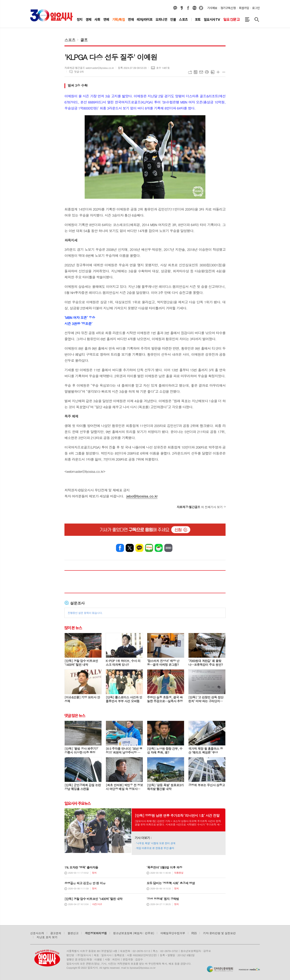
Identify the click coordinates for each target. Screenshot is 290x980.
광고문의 (56, 933)
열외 (201, 8)
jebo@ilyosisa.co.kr (142, 496)
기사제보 (212, 8)
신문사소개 (37, 933)
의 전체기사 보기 (200, 507)
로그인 (256, 8)
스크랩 (212, 72)
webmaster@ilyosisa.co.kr (85, 471)
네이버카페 (159, 548)
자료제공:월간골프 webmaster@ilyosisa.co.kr (89, 68)
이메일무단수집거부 (173, 933)
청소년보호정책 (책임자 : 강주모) (134, 933)
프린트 (207, 72)
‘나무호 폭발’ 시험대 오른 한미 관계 (156, 843)
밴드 (168, 548)
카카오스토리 (182, 8)
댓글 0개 (79, 72)
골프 (84, 40)
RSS (194, 933)
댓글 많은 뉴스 (75, 716)
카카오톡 (139, 548)
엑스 (130, 548)
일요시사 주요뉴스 (78, 803)
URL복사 (190, 72)
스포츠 (70, 40)
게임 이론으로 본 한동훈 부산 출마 (155, 848)
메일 (201, 72)
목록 (196, 72)
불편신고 (73, 933)
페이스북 (188, 8)
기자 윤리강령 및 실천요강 (219, 933)
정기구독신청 (228, 8)
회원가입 (244, 8)
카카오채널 (175, 8)
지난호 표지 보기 (47, 937)
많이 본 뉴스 (73, 628)
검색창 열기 (257, 20)
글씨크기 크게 (218, 72)
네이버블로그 (195, 8)
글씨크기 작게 (224, 72)
